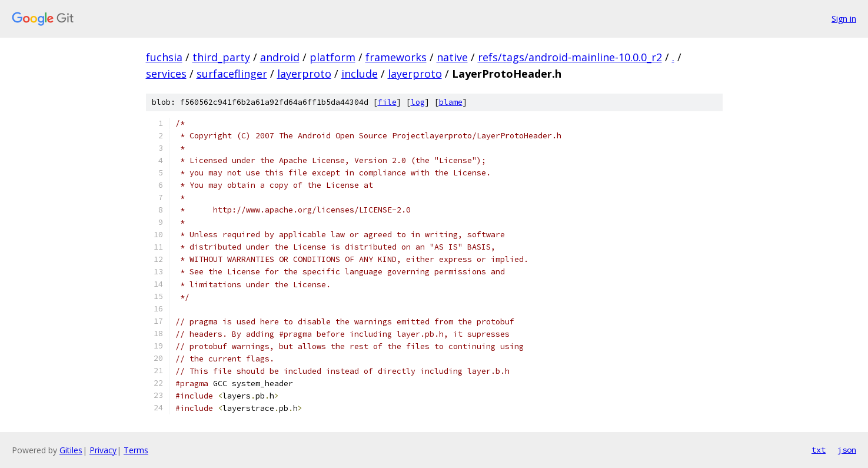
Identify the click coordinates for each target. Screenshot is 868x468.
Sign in (844, 19)
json (847, 450)
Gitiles (71, 450)
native (452, 57)
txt (819, 450)
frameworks (396, 57)
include (360, 74)
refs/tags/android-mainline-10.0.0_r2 (570, 57)
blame (451, 102)
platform (332, 57)
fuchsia (164, 57)
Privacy (103, 450)
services (166, 74)
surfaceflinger (232, 74)
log (418, 102)
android (280, 57)
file (387, 102)
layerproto (304, 74)
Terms (136, 450)
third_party (221, 57)
